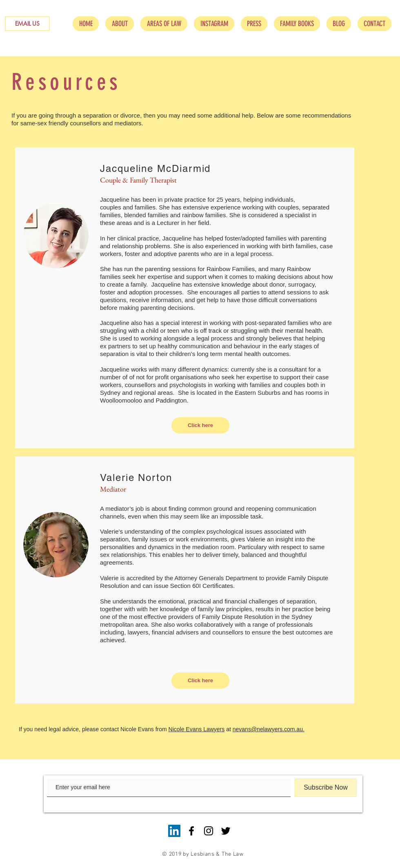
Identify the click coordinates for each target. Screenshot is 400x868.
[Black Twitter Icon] (226, 831)
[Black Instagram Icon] (209, 831)
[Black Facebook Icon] (191, 831)
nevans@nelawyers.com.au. (269, 729)
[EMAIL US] (27, 24)
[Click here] (200, 425)
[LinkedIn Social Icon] (174, 831)
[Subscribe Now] (326, 788)
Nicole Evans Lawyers (197, 729)
